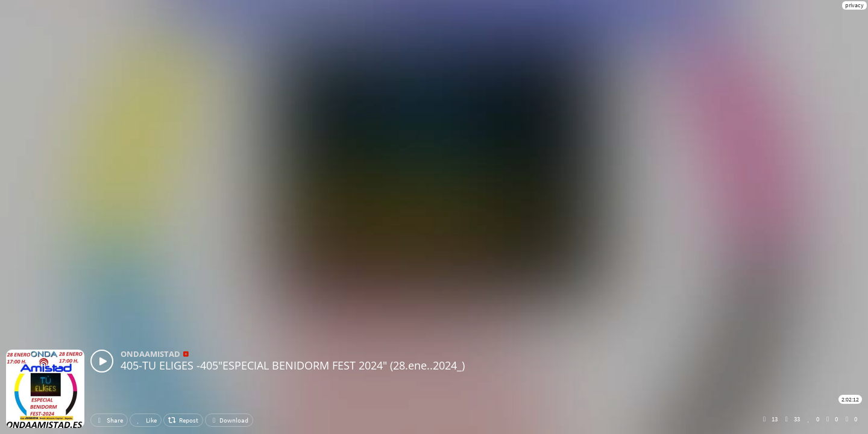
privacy (854, 5)
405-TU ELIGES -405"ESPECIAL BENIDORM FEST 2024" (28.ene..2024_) (293, 365)
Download (229, 420)
